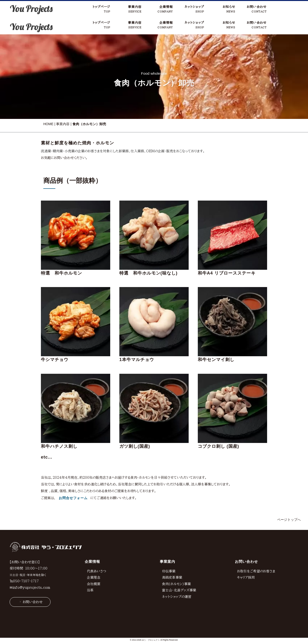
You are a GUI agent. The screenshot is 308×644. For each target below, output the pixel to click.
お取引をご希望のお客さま (256, 554)
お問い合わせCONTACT (257, 9)
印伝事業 (169, 554)
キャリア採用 (246, 560)
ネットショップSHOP (194, 9)
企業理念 (94, 560)
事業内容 (63, 107)
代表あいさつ (96, 554)
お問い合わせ (31, 585)
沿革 (90, 573)
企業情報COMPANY (165, 9)
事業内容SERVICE (135, 9)
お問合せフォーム (73, 481)
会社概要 (94, 566)
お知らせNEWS (229, 9)
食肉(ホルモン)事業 (176, 566)
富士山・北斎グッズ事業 (179, 573)
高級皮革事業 (172, 560)
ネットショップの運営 (177, 579)
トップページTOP (101, 9)
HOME (48, 107)
